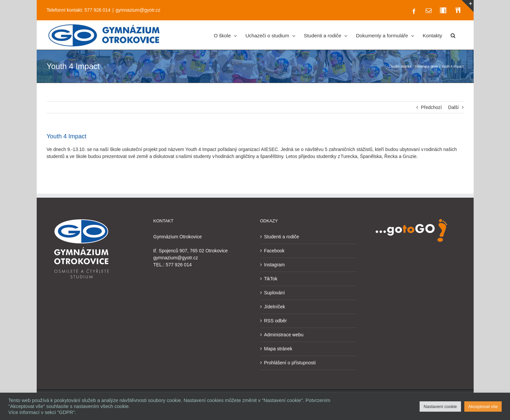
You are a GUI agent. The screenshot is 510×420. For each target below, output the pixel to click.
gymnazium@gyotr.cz (138, 10)
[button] (453, 35)
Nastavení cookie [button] (440, 406)
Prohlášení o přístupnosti (290, 363)
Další (454, 107)
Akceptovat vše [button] (483, 406)
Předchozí (431, 107)
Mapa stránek (278, 349)
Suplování (275, 293)
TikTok (271, 279)
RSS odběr (276, 321)
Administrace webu (284, 335)
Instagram (275, 265)
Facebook (274, 251)
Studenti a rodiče (282, 237)
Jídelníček (275, 307)
